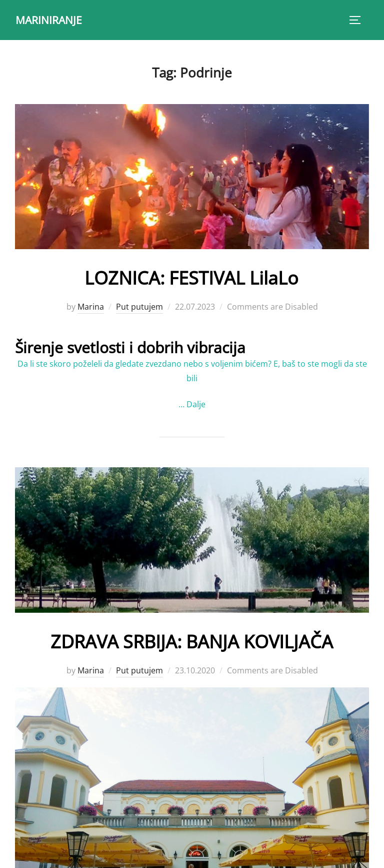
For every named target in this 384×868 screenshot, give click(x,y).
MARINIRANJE (50, 20)
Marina (91, 307)
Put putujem (139, 307)
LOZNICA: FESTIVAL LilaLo (191, 276)
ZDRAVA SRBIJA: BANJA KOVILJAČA (191, 640)
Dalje (196, 404)
